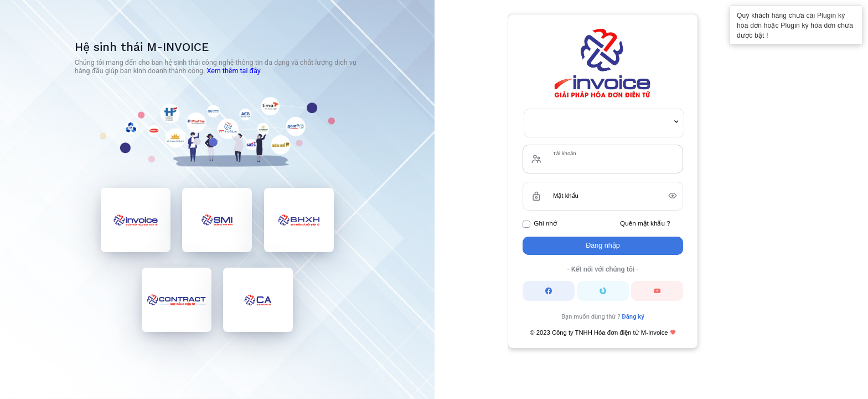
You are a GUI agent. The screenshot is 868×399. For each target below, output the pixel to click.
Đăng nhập (603, 245)
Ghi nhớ (545, 223)
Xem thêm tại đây (233, 71)
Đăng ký (633, 317)
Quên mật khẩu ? (645, 223)
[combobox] (604, 123)
